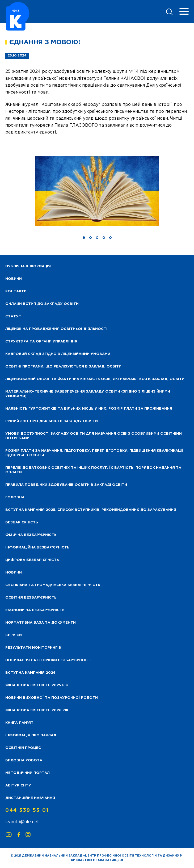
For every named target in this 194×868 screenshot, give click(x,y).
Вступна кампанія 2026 (30, 673)
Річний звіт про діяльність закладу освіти (52, 421)
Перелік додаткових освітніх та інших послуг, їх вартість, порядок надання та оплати (93, 470)
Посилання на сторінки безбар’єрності (48, 660)
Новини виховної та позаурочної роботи (52, 698)
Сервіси (14, 635)
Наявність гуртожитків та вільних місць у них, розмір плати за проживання (89, 409)
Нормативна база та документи (41, 623)
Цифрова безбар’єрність (32, 560)
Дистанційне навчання (30, 798)
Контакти (16, 291)
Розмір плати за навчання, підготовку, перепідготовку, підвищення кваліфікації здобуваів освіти (94, 453)
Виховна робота (24, 760)
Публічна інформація (28, 266)
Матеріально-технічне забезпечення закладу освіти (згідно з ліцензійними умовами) (88, 394)
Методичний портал (28, 773)
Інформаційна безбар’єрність (37, 548)
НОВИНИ (14, 279)
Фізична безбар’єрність (31, 535)
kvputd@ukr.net (22, 822)
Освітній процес (23, 748)
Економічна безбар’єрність (35, 610)
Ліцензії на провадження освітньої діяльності (56, 329)
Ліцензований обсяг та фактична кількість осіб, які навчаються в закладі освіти (95, 379)
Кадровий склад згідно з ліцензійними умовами (58, 354)
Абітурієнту (18, 786)
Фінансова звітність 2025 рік (37, 685)
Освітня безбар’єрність (31, 598)
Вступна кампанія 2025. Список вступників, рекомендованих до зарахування (91, 510)
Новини (14, 573)
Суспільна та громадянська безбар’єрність (53, 585)
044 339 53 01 (27, 810)
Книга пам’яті (20, 723)
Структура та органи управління (41, 342)
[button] (84, 238)
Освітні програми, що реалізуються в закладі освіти (63, 367)
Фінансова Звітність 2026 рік (37, 710)
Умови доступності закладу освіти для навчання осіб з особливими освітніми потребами (94, 436)
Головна (15, 497)
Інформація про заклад (31, 735)
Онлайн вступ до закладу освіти (42, 304)
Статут (13, 316)
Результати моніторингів (33, 648)
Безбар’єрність (22, 522)
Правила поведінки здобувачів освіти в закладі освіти (66, 485)
